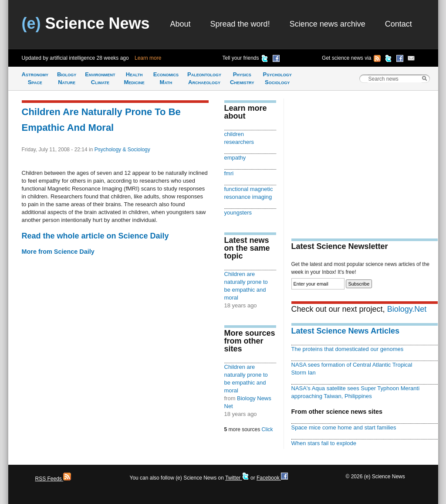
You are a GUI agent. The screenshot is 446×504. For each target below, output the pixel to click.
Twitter (237, 478)
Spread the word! (240, 24)
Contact (399, 24)
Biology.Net (407, 309)
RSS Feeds (53, 479)
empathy (235, 158)
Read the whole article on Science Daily (95, 236)
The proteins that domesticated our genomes (348, 349)
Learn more (148, 58)
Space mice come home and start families (344, 427)
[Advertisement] (365, 160)
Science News (86, 23)
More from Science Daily (58, 252)
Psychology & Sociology (122, 150)
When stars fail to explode (324, 443)
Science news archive (328, 24)
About (181, 24)
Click (267, 429)
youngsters (238, 213)
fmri (229, 173)
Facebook (272, 478)
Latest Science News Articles (345, 331)
